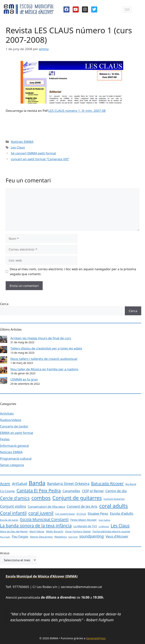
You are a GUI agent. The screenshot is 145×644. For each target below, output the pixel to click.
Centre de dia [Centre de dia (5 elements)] (116, 491)
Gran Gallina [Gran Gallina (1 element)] (104, 520)
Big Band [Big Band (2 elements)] (131, 484)
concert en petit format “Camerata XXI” (40, 159)
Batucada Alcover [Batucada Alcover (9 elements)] (108, 483)
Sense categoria (12, 465)
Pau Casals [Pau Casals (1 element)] (5, 537)
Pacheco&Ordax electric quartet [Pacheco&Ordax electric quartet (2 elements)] (111, 531)
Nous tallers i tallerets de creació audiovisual (44, 359)
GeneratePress (96, 638)
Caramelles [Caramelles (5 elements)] (71, 491)
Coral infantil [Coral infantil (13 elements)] (13, 513)
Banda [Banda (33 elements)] (37, 483)
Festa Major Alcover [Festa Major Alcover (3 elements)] (84, 520)
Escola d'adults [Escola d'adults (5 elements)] (122, 513)
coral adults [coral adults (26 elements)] (113, 506)
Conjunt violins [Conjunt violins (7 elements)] (13, 506)
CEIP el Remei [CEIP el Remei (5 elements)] (93, 491)
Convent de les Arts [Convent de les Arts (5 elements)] (82, 506)
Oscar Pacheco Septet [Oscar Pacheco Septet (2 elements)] (78, 531)
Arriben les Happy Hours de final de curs (41, 338)
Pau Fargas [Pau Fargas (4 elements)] (20, 536)
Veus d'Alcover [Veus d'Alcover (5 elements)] (117, 536)
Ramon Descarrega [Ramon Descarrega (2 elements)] (41, 537)
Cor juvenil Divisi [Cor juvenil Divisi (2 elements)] (65, 514)
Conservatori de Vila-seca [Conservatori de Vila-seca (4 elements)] (46, 507)
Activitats (7, 413)
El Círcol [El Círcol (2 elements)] (81, 514)
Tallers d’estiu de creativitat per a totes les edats (46, 348)
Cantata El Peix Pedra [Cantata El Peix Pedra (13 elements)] (39, 491)
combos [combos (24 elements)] (41, 498)
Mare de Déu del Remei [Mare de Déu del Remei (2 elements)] (14, 531)
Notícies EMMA (22, 142)
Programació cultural (16, 458)
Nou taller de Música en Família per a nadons (44, 369)
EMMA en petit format (17, 433)
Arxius (5, 553)
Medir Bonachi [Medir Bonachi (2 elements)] (55, 531)
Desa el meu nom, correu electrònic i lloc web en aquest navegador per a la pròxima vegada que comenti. (73, 271)
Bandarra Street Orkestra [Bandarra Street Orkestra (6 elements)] (68, 484)
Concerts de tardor (14, 426)
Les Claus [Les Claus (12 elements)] (120, 526)
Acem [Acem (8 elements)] (5, 484)
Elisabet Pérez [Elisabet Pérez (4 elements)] (98, 514)
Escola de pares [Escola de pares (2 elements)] (9, 520)
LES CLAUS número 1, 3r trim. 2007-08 (77, 111)
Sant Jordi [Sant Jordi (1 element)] (73, 537)
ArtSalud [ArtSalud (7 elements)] (19, 484)
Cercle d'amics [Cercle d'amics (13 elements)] (15, 498)
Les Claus (18, 147)
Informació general (14, 446)
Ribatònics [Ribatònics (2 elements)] (61, 537)
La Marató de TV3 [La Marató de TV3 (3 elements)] (85, 526)
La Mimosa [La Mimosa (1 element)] (104, 526)
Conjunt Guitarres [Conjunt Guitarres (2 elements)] (114, 499)
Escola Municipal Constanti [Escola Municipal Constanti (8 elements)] (44, 519)
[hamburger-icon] (127, 10)
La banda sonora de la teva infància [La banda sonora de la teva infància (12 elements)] (36, 526)
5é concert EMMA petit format (33, 153)
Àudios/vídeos (11, 420)
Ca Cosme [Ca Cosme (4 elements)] (7, 491)
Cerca (4, 304)
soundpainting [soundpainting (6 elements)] (92, 536)
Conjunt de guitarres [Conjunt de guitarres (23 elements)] (77, 498)
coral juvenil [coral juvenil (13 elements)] (41, 513)
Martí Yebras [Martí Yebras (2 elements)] (37, 531)
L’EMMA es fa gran (24, 379)
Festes (5, 439)
